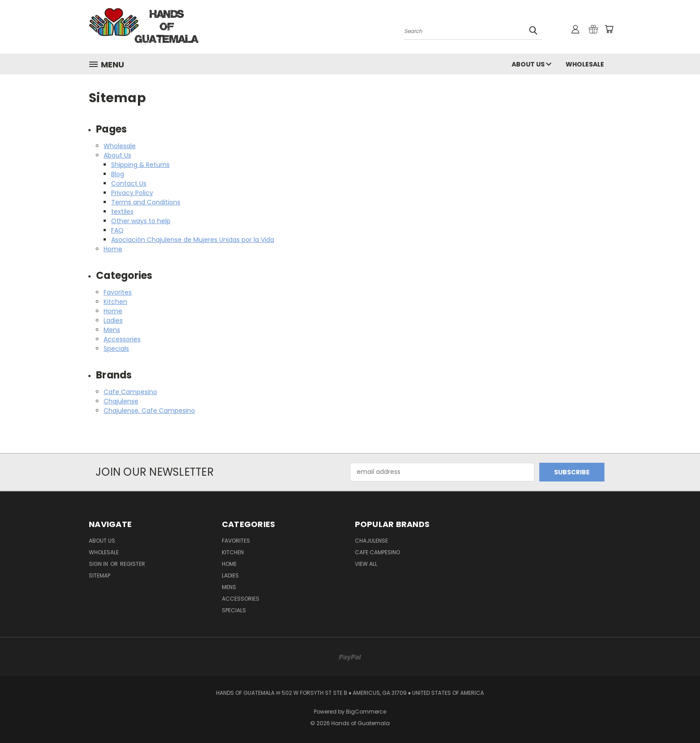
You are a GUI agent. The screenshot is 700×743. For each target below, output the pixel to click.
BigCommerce (366, 712)
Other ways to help (141, 221)
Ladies (113, 320)
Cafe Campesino (130, 392)
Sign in (99, 564)
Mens (112, 330)
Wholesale (585, 64)
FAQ (117, 230)
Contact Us (129, 183)
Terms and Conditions (146, 202)
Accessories (122, 339)
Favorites (118, 292)
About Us (531, 64)
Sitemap (100, 575)
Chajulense (121, 401)
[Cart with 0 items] (609, 29)
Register (133, 564)
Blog (118, 174)
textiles (122, 212)
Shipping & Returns (140, 165)
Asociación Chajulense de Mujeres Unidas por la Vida (193, 240)
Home (113, 249)
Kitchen (115, 302)
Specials (116, 349)
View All (366, 564)
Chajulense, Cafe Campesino (149, 411)
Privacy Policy (132, 193)
